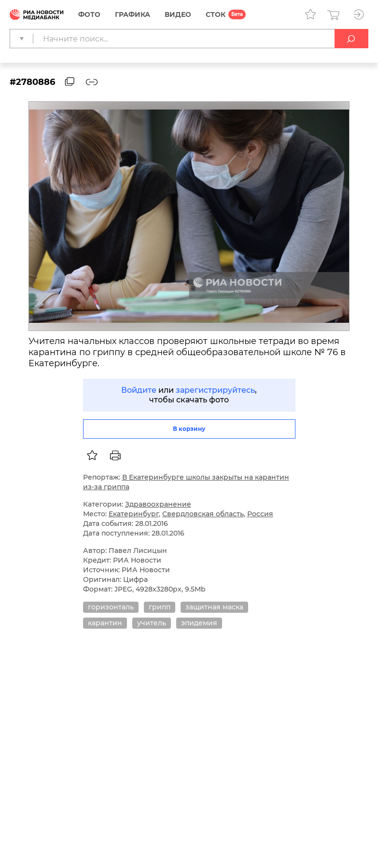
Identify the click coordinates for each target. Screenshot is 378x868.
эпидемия (199, 623)
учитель (152, 623)
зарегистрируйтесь (215, 390)
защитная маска (214, 607)
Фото (89, 14)
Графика (133, 14)
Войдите (139, 390)
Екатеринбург (134, 514)
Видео (178, 14)
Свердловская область (203, 514)
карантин (105, 623)
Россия (260, 514)
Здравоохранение (158, 504)
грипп (160, 607)
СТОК (216, 14)
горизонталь (111, 607)
